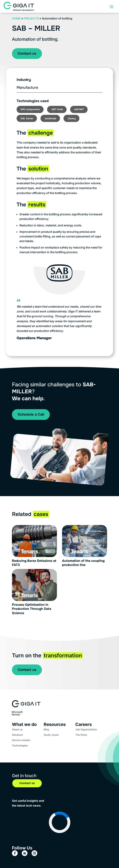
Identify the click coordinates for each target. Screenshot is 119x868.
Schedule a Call (31, 414)
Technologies (20, 746)
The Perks (81, 735)
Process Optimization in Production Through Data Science (32, 609)
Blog (46, 730)
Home (16, 18)
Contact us (27, 53)
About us (17, 730)
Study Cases (51, 735)
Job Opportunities (86, 730)
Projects (31, 18)
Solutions (17, 735)
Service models (21, 740)
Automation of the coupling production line (83, 563)
